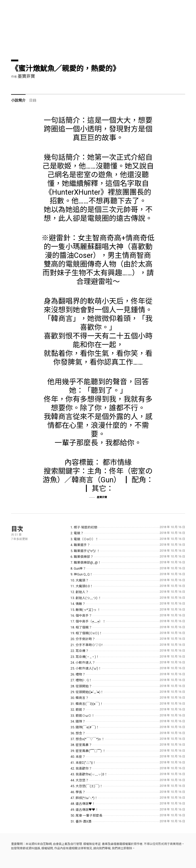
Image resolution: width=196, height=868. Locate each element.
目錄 (33, 100)
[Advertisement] (98, 34)
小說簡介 (18, 100)
